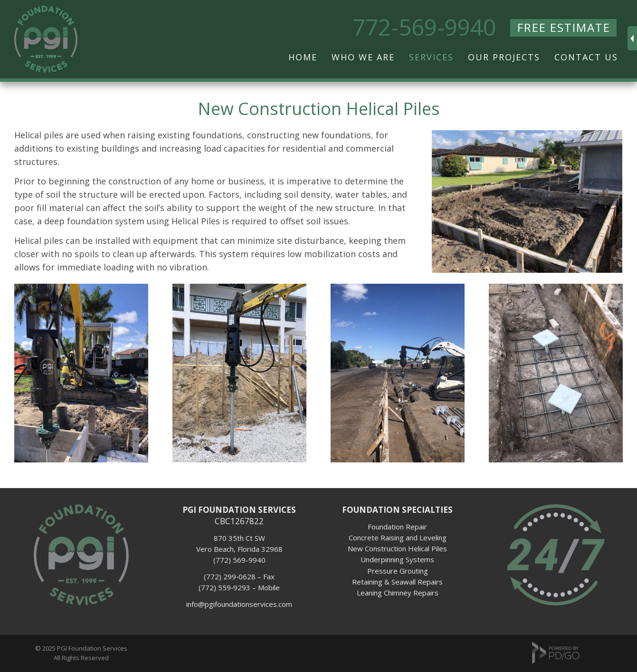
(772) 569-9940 (239, 560)
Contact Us (586, 57)
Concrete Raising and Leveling (398, 538)
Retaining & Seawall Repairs (397, 582)
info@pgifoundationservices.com (239, 604)
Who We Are (363, 57)
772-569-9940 (424, 27)
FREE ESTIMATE (564, 27)
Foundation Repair (397, 527)
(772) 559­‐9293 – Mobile (239, 587)
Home (303, 57)
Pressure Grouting (398, 571)
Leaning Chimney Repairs (398, 593)
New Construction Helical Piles (397, 548)
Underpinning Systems (397, 559)
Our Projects (504, 57)
